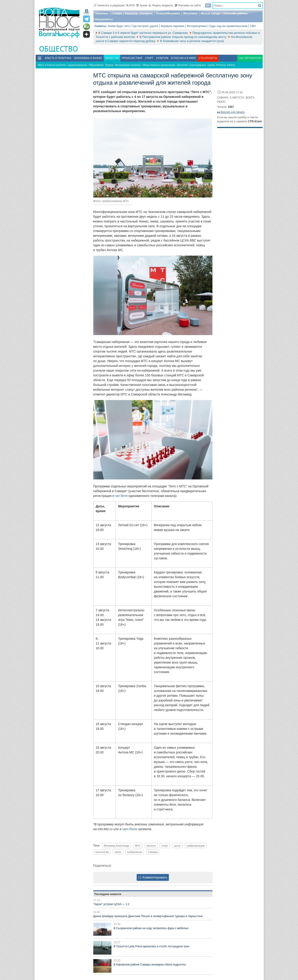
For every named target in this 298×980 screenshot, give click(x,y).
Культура (162, 58)
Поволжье (101, 13)
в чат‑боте (120, 496)
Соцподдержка (197, 65)
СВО (253, 26)
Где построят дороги (145, 26)
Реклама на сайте (188, 5)
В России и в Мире (183, 58)
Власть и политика (58, 58)
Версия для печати (233, 112)
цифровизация (196, 845)
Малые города (210, 13)
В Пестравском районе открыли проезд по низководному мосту (183, 37)
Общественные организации (159, 65)
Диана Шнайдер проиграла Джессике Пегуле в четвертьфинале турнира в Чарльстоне (148, 916)
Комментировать (153, 877)
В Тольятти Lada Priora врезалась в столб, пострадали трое (151, 946)
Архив (142, 5)
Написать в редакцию (109, 5)
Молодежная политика (128, 65)
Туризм (109, 65)
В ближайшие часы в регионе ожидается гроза (192, 41)
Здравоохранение (77, 65)
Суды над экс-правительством (228, 26)
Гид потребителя (250, 58)
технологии (102, 852)
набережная (135, 852)
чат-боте (130, 829)
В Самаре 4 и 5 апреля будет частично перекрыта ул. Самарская (144, 33)
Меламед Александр (116, 845)
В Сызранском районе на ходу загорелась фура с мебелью (151, 928)
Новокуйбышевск (168, 13)
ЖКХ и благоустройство (52, 65)
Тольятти (131, 13)
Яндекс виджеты (161, 5)
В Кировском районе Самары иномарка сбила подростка (150, 965)
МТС (138, 845)
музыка (151, 845)
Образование (96, 65)
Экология (182, 65)
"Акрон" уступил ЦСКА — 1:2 (111, 904)
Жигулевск (190, 13)
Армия (211, 65)
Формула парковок (172, 26)
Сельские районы (235, 13)
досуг (177, 845)
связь (118, 852)
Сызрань (147, 13)
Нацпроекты (104, 19)
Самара (117, 13)
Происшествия (132, 58)
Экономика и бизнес (88, 58)
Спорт (149, 58)
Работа (231, 65)
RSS (131, 5)
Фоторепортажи (197, 26)
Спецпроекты (208, 58)
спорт (165, 845)
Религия (221, 65)
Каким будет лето (119, 26)
